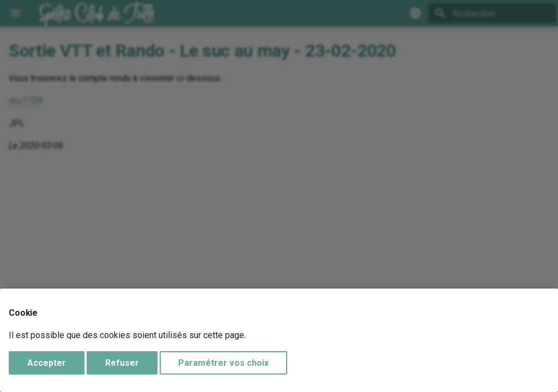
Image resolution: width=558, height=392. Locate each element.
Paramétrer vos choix (223, 363)
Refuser (122, 363)
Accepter (47, 363)
